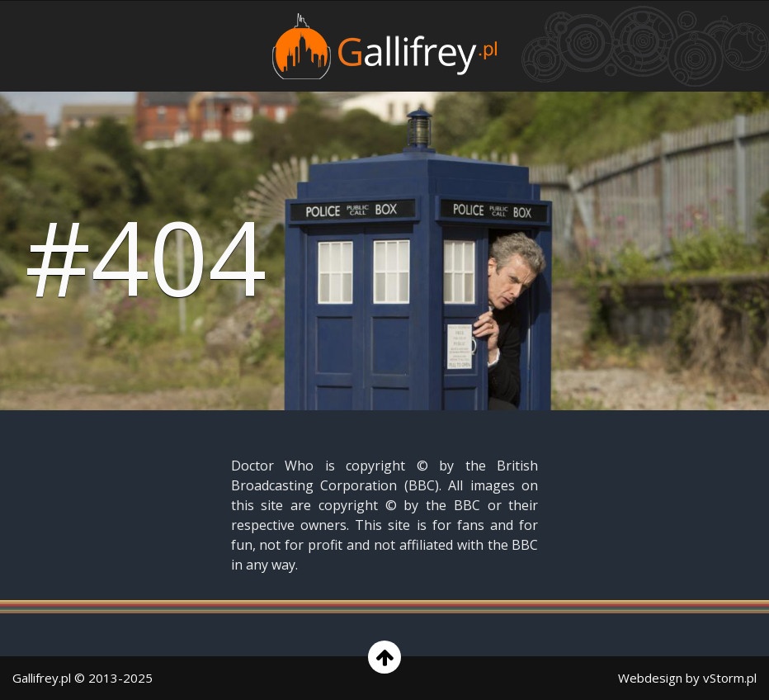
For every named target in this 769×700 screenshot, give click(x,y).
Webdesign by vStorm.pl (687, 678)
